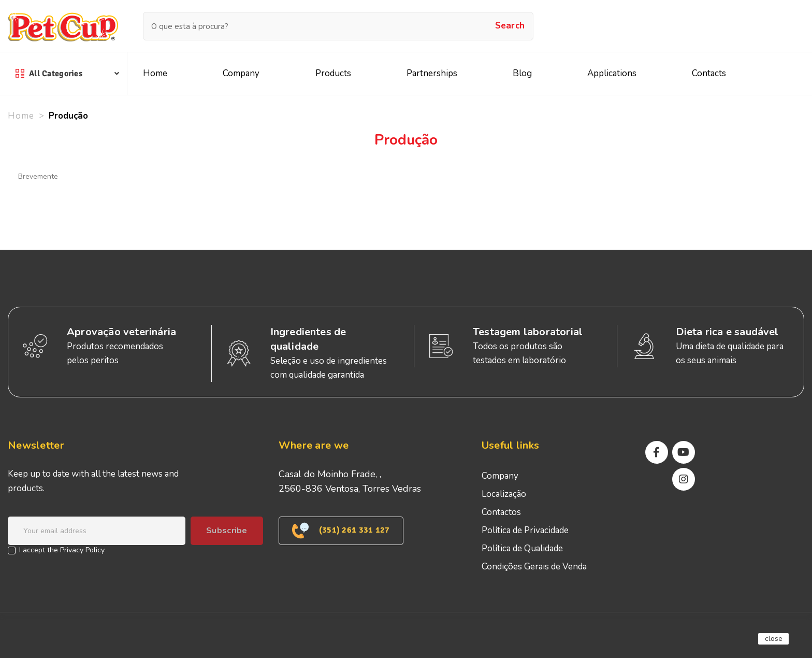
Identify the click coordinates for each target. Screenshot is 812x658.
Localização (504, 494)
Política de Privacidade (525, 530)
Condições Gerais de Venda (534, 567)
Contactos (501, 512)
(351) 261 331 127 (341, 531)
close (774, 639)
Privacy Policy (82, 550)
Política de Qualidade (522, 548)
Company (500, 476)
